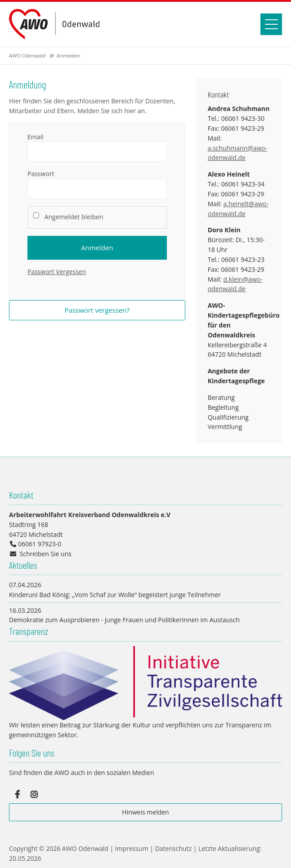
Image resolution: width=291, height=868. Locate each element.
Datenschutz (173, 848)
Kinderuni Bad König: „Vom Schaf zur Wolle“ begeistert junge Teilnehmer (115, 595)
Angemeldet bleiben (74, 217)
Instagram (34, 794)
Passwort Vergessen (57, 272)
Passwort (41, 174)
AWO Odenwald (27, 55)
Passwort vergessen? (97, 310)
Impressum (132, 848)
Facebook (17, 794)
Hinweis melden (145, 812)
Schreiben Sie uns (46, 554)
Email (36, 137)
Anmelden (97, 248)
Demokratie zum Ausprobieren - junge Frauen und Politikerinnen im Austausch (124, 620)
